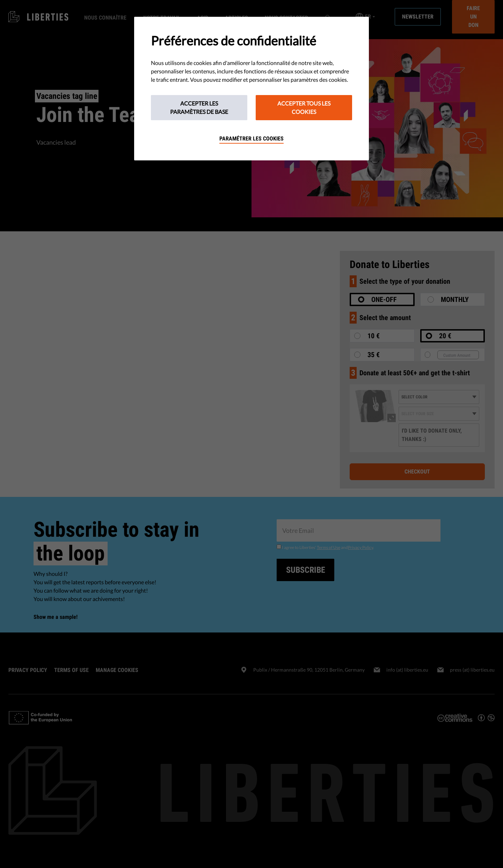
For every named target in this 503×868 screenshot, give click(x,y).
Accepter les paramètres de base (199, 107)
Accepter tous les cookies (304, 107)
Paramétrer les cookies (251, 139)
